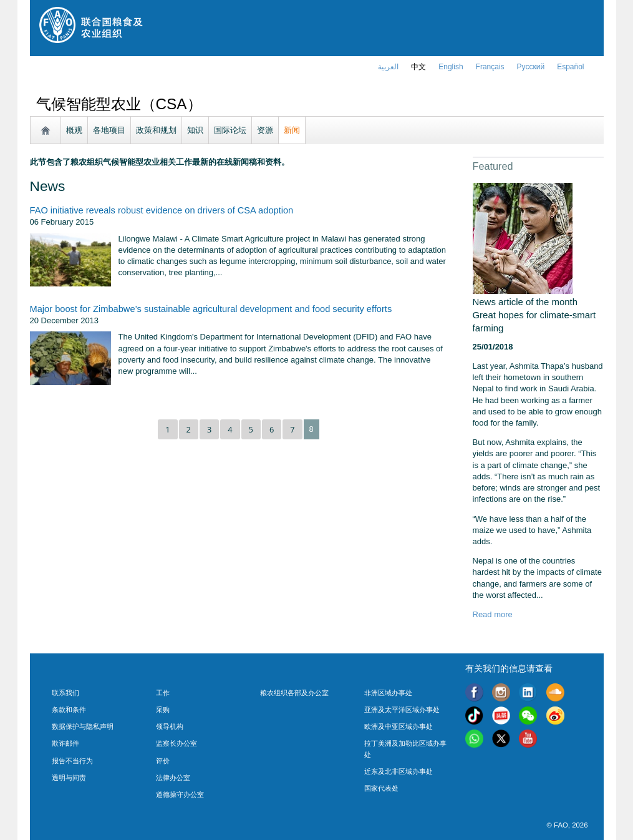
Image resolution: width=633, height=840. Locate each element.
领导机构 (170, 726)
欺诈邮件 (65, 743)
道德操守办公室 (180, 794)
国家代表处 (381, 788)
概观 (74, 130)
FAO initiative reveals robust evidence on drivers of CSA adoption (162, 210)
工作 (163, 693)
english (451, 67)
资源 (265, 130)
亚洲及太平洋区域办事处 (402, 710)
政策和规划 (156, 130)
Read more (493, 614)
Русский (531, 67)
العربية (388, 67)
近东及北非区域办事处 (399, 771)
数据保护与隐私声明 (83, 726)
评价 (163, 761)
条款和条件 (69, 710)
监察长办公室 (176, 743)
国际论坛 (230, 130)
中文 (418, 67)
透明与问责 (69, 778)
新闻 (292, 130)
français (490, 67)
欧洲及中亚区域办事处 (399, 726)
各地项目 (109, 130)
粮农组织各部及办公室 (294, 693)
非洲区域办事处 (388, 693)
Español (570, 67)
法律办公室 (173, 778)
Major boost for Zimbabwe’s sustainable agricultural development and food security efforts (211, 309)
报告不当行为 (72, 761)
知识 (195, 130)
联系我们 (65, 693)
